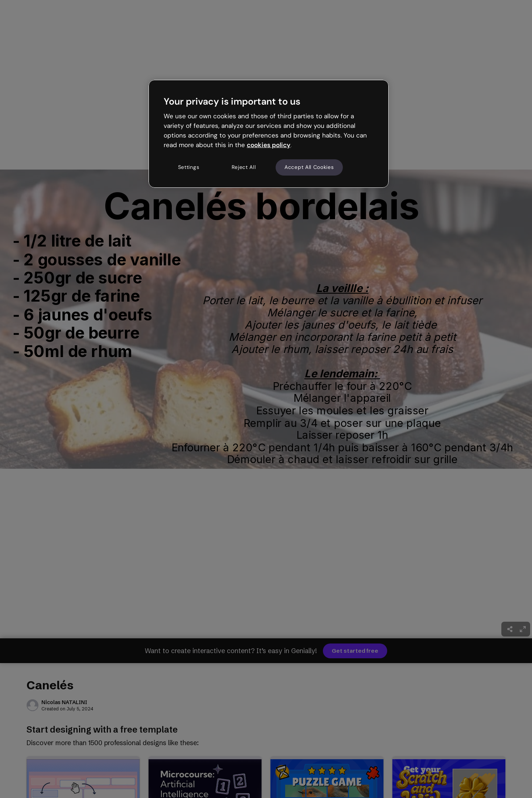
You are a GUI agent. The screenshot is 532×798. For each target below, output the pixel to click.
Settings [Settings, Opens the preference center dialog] (189, 167)
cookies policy (269, 145)
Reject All (244, 167)
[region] (269, 134)
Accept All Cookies (309, 167)
